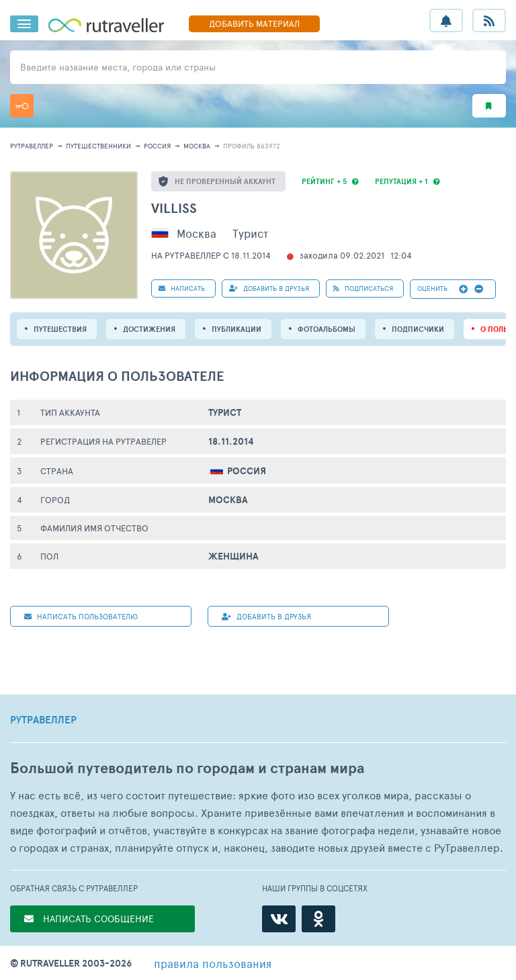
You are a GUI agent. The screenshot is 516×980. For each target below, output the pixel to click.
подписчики (418, 329)
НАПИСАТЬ (182, 288)
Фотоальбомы (327, 329)
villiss (174, 208)
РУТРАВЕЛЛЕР (43, 720)
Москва (197, 146)
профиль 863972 (252, 146)
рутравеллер (32, 146)
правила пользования (213, 963)
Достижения (149, 329)
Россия (157, 146)
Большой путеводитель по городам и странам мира (187, 768)
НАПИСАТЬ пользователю (81, 616)
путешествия (60, 329)
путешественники (98, 146)
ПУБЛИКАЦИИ (236, 329)
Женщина (233, 556)
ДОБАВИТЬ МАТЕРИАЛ (254, 24)
